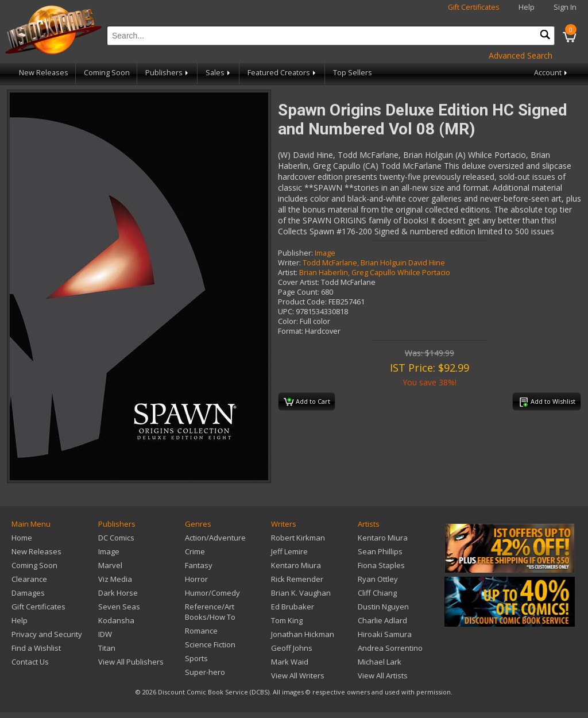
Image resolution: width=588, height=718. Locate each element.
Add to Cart (307, 402)
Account (552, 73)
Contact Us (30, 662)
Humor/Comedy (212, 593)
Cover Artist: (299, 282)
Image (325, 253)
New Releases (44, 73)
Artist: (288, 273)
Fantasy (199, 565)
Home (22, 538)
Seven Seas (119, 607)
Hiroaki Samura (385, 634)
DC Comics (116, 538)
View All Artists (383, 675)
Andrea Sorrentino (390, 648)
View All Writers (298, 675)
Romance (201, 631)
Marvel (110, 565)
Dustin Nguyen (383, 607)
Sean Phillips (380, 551)
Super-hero (205, 672)
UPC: (286, 312)
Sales (219, 73)
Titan (107, 648)
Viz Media (115, 579)
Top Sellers (353, 73)
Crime (195, 551)
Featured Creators (283, 73)
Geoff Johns (292, 648)
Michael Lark (380, 662)
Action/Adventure (215, 538)
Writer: (289, 263)
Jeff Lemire (289, 551)
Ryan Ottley (378, 579)
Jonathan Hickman (303, 634)
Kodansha (116, 620)
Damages (28, 593)
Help (527, 7)
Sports (196, 658)
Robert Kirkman (298, 538)
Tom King (287, 620)
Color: (288, 321)
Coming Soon (107, 73)
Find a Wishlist (36, 648)
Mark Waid (290, 662)
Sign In (565, 7)
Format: (291, 331)
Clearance (29, 579)
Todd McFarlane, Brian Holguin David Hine (374, 263)
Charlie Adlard (382, 620)
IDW (105, 634)
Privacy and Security (47, 634)
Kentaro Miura (296, 565)
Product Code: (302, 302)
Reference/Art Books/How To (210, 612)
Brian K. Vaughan (301, 593)
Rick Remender (297, 579)
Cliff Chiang (377, 593)
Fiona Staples (381, 565)
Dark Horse (118, 593)
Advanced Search (521, 55)
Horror (196, 579)
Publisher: (295, 253)
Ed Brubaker (293, 607)
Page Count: (299, 292)
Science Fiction (210, 644)
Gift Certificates (474, 7)
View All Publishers (131, 662)
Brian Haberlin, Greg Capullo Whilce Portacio (375, 273)
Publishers (168, 73)
